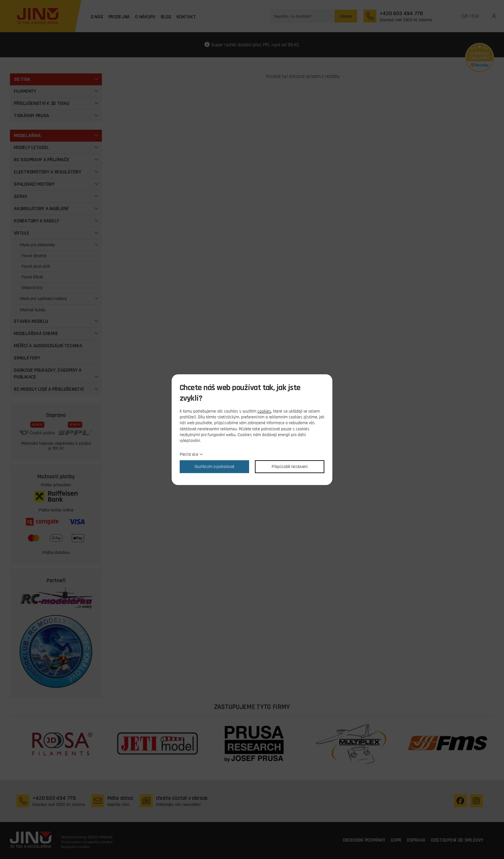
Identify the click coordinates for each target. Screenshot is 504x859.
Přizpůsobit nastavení (290, 467)
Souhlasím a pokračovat (214, 467)
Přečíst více (189, 454)
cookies (264, 411)
